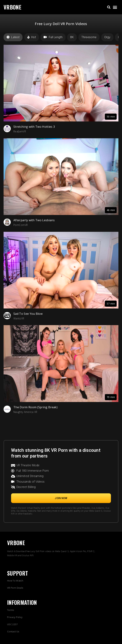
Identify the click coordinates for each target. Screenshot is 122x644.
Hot (32, 37)
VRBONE (12, 7)
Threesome (89, 37)
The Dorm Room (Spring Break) (35, 407)
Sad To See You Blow (28, 314)
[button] (109, 7)
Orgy (107, 37)
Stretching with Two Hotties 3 (34, 127)
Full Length (53, 37)
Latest (13, 37)
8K (72, 37)
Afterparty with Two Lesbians (34, 220)
